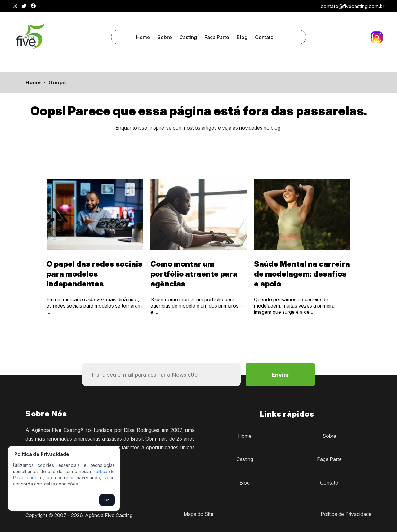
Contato (264, 37)
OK (107, 500)
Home (143, 37)
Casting (188, 37)
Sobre (165, 37)
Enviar (281, 375)
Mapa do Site (198, 514)
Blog (242, 37)
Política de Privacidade (346, 514)
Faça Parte (217, 37)
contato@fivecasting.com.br (352, 6)
